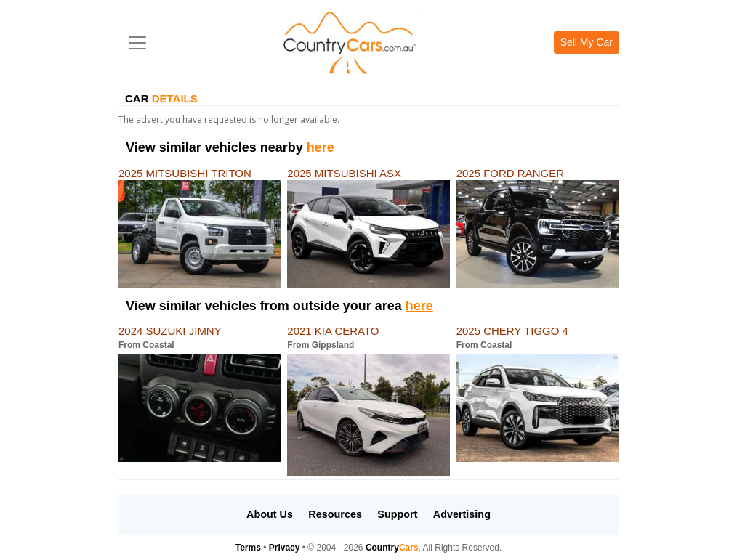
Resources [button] (335, 514)
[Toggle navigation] (137, 43)
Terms (248, 548)
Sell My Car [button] (587, 42)
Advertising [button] (462, 514)
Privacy (285, 548)
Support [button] (397, 514)
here (321, 147)
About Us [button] (270, 514)
